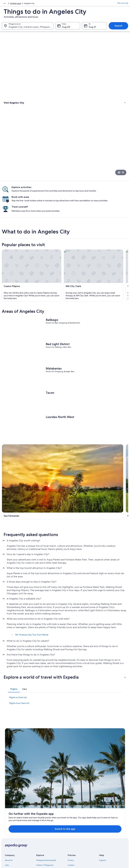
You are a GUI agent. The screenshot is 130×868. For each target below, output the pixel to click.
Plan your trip (123, 4)
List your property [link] (12, 818)
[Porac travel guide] (97, 515)
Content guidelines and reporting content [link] (82, 829)
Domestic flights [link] (43, 828)
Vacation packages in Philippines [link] (50, 823)
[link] (65, 118)
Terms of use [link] (73, 818)
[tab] (14, 705)
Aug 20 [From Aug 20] (66, 28)
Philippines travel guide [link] (46, 808)
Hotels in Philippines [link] (45, 813)
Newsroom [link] (9, 828)
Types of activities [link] (12, 108)
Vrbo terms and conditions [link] (79, 823)
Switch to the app (60, 777)
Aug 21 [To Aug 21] (92, 28)
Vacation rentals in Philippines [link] (49, 818)
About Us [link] (9, 808)
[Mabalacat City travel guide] (97, 471)
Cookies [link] (71, 813)
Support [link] (103, 808)
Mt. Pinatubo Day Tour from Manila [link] (32, 651)
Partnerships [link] (10, 823)
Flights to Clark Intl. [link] (18, 714)
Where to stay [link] (10, 112)
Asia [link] (4, 4)
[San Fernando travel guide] (33, 471)
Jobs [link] (7, 813)
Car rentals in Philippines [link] (47, 833)
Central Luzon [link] (26, 4)
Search (118, 27)
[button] (65, 693)
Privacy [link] (71, 808)
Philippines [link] (13, 4)
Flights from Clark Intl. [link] (19, 719)
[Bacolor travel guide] (33, 515)
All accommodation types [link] (47, 838)
